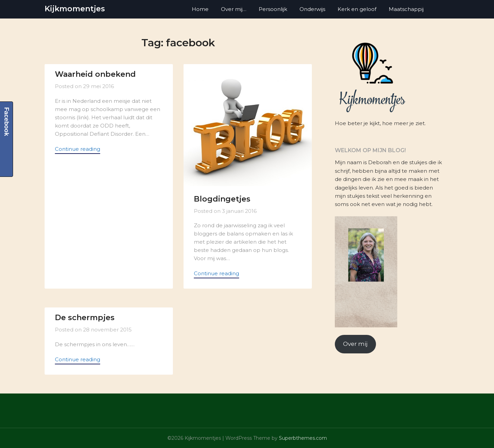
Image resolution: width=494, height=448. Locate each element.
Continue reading (78, 149)
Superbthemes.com (303, 438)
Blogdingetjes (222, 199)
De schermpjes (85, 318)
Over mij (355, 344)
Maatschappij (406, 9)
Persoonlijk (273, 9)
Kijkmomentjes (75, 9)
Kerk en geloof (357, 9)
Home (200, 9)
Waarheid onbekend (95, 74)
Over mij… (234, 9)
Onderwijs (312, 9)
